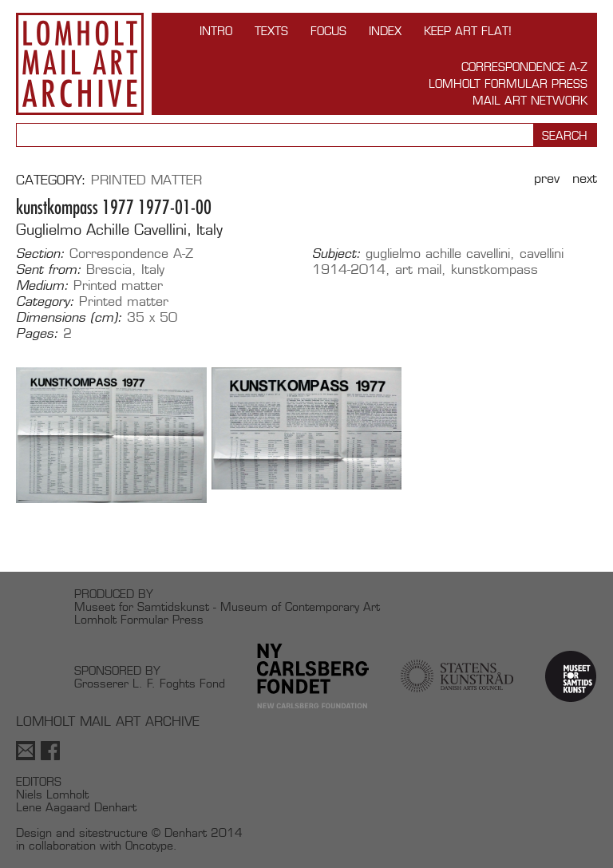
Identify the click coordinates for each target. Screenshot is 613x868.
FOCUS (328, 31)
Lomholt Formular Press (508, 83)
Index (385, 31)
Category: (45, 302)
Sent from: (49, 270)
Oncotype (149, 845)
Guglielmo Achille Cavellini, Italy (119, 230)
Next (585, 178)
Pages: (37, 334)
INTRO (216, 31)
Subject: (336, 254)
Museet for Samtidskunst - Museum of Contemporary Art (227, 606)
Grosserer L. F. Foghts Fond (150, 683)
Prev (547, 178)
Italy (153, 270)
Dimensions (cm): (69, 318)
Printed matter (146, 180)
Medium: (42, 286)
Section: (40, 254)
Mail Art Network (530, 100)
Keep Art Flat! (468, 31)
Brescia (109, 270)
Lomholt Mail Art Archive (80, 64)
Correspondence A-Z (524, 67)
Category (49, 180)
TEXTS (271, 31)
